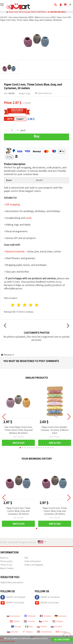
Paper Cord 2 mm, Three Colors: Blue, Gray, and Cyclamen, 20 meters (18, 511)
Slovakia (56, 626)
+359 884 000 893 (57, 12)
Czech (44, 621)
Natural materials (15, 251)
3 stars (25, 305)
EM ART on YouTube (12, 603)
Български (13, 616)
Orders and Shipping (34, 565)
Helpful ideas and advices (12, 582)
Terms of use (6, 565)
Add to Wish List (43, 93)
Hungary (58, 621)
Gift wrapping (13, 204)
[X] (2, 638)
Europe (16, 626)
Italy (29, 626)
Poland (42, 626)
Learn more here (8, 641)
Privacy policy (6, 561)
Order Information (33, 561)
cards (29, 218)
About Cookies (7, 568)
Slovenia (13, 632)
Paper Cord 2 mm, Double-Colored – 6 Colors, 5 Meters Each (55, 430)
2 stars (19, 305)
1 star (13, 305)
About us (4, 558)
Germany (61, 616)
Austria (15, 621)
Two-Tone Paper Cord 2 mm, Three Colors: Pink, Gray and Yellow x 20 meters (18, 430)
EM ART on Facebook (13, 597)
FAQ (26, 558)
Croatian (29, 621)
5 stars (37, 305)
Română (45, 616)
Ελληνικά (30, 616)
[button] (20, 448)
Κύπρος (28, 632)
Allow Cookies (62, 640)
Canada (61, 632)
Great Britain (44, 632)
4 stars (31, 305)
